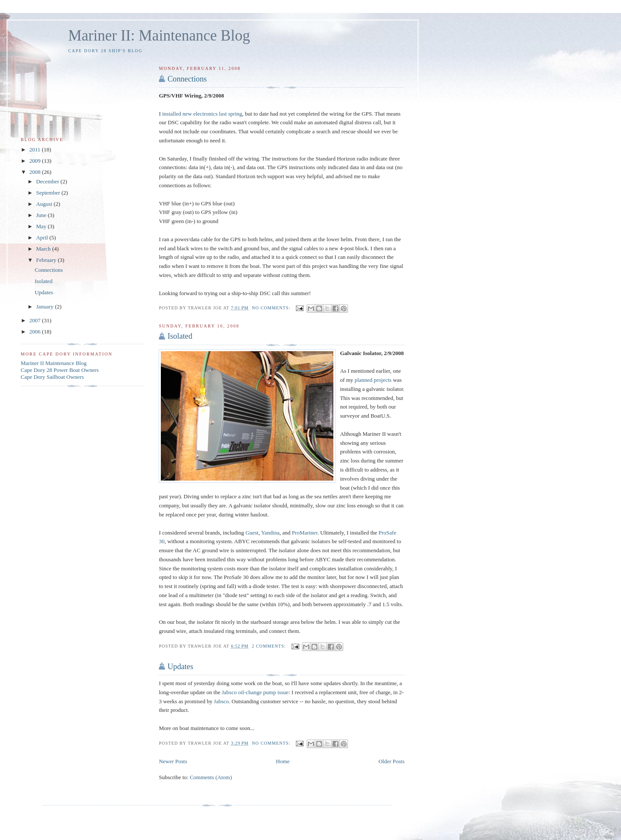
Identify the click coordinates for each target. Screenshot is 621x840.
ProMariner (305, 533)
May (42, 226)
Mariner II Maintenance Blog (54, 363)
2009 (36, 161)
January (46, 307)
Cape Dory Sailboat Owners (52, 377)
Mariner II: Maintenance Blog (159, 36)
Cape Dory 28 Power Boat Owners (60, 370)
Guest (252, 533)
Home (283, 761)
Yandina (271, 533)
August (45, 204)
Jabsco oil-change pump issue (255, 692)
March (44, 249)
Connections (187, 79)
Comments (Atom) (211, 777)
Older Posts (392, 761)
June (42, 215)
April (43, 238)
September (49, 193)
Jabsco (221, 701)
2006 (36, 332)
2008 (36, 172)
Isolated (180, 336)
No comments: (272, 308)
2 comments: (270, 646)
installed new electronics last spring (202, 114)
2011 (36, 149)
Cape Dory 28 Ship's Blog (105, 51)
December (49, 181)
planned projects (373, 380)
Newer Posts (173, 761)
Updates (180, 667)
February (47, 260)
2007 (36, 320)
